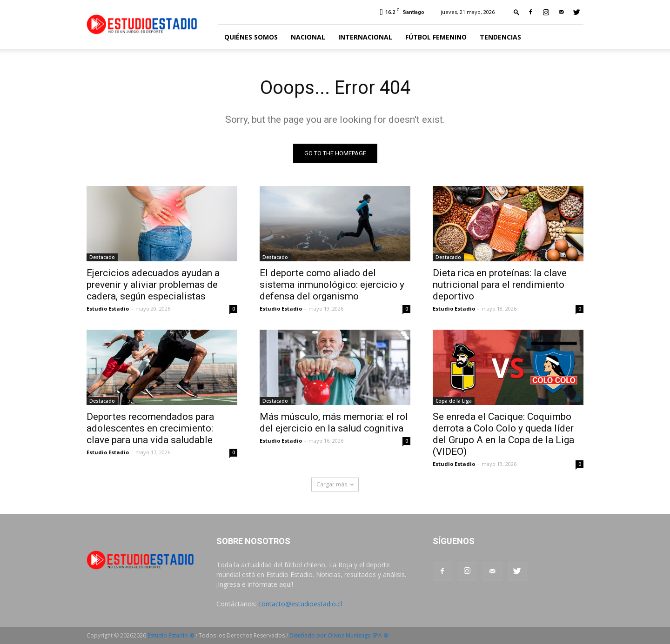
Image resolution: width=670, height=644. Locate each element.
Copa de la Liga (454, 401)
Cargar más (335, 484)
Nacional (308, 37)
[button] (516, 12)
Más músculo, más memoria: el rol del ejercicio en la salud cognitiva (334, 422)
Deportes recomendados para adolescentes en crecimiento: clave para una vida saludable (150, 428)
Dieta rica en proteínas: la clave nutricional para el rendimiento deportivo (500, 285)
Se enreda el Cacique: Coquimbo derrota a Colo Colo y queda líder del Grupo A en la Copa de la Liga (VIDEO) (503, 434)
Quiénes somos (251, 37)
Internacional (365, 37)
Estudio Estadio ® (171, 635)
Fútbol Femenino (436, 37)
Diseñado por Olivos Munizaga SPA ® (339, 635)
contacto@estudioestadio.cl (300, 604)
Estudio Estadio (108, 309)
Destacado (102, 257)
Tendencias (500, 37)
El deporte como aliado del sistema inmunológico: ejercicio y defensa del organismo (332, 285)
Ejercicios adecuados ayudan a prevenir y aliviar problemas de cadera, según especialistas (153, 285)
